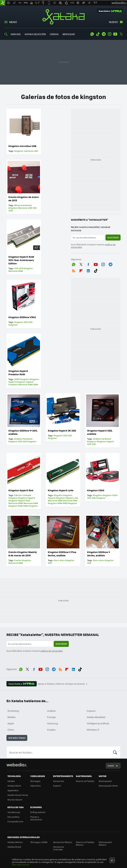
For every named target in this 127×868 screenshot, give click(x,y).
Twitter (121, 34)
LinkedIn (88, 270)
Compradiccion (15, 821)
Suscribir (113, 237)
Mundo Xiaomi (15, 800)
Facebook (88, 264)
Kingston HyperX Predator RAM (18, 373)
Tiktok (98, 34)
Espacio (91, 711)
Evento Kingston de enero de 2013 (24, 199)
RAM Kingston (31, 506)
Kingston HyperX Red (21, 490)
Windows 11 (93, 730)
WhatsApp (92, 34)
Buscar (115, 752)
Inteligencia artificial (98, 723)
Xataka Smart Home (18, 795)
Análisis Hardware (23, 439)
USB (11, 210)
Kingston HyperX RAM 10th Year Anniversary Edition (21, 260)
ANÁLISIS (16, 34)
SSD (35, 208)
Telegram (104, 34)
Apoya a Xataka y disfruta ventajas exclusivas (61, 684)
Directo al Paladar (85, 781)
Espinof (57, 786)
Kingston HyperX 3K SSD (62, 431)
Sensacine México (63, 842)
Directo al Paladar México (85, 843)
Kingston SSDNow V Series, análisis (99, 554)
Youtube (115, 34)
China (11, 730)
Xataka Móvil (14, 786)
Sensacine (59, 781)
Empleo (51, 730)
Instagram (109, 34)
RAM (36, 384)
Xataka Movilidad (96, 717)
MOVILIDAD (69, 34)
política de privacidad (51, 651)
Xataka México (15, 842)
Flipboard (81, 270)
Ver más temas (17, 738)
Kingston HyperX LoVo (61, 490)
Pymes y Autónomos (36, 818)
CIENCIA (54, 34)
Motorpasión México (105, 843)
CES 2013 (19, 268)
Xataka (63, 17)
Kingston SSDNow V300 (22, 317)
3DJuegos (35, 781)
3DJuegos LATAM (39, 842)
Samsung (53, 723)
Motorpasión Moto (108, 786)
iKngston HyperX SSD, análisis (100, 432)
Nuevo (113, 22)
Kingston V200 (96, 490)
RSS (74, 270)
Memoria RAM (16, 271)
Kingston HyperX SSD (100, 443)
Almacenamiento (23, 205)
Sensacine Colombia (59, 848)
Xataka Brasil (14, 847)
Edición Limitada (23, 495)
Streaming (13, 711)
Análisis (51, 711)
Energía (51, 717)
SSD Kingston (30, 441)
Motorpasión (105, 781)
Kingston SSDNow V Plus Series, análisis (62, 554)
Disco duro (59, 560)
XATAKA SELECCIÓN (35, 34)
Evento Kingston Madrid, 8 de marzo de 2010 (23, 554)
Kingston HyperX (27, 498)
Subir (111, 766)
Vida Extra (35, 786)
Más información (21, 865)
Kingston (19, 151)
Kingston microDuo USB (22, 146)
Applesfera (13, 790)
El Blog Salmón (38, 812)
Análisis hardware (102, 439)
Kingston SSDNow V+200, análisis (23, 432)
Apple (11, 723)
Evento (18, 560)
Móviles (12, 717)
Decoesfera (13, 817)
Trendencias (14, 812)
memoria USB (31, 151)
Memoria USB (25, 208)
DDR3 (17, 379)
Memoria (13, 563)
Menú (13, 22)
